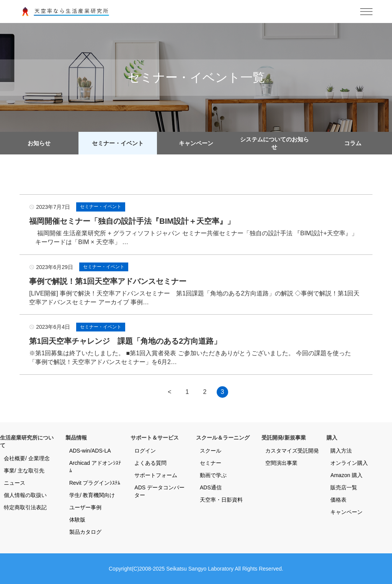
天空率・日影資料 (221, 500)
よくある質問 (150, 463)
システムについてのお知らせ (274, 143)
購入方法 (341, 451)
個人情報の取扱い (25, 495)
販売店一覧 (344, 487)
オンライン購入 (349, 463)
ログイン (145, 451)
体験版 (77, 520)
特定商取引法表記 (25, 507)
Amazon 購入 (346, 475)
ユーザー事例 (85, 507)
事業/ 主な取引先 (24, 471)
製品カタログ (85, 532)
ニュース (15, 483)
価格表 (338, 500)
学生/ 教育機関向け (92, 495)
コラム (353, 143)
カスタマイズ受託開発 (292, 451)
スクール (211, 451)
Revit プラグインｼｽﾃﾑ (95, 483)
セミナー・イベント (118, 143)
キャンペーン (196, 143)
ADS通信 (211, 487)
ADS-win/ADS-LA (90, 451)
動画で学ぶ (213, 475)
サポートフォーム (156, 475)
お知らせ (39, 143)
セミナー (211, 463)
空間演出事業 (281, 463)
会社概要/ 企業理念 (27, 458)
